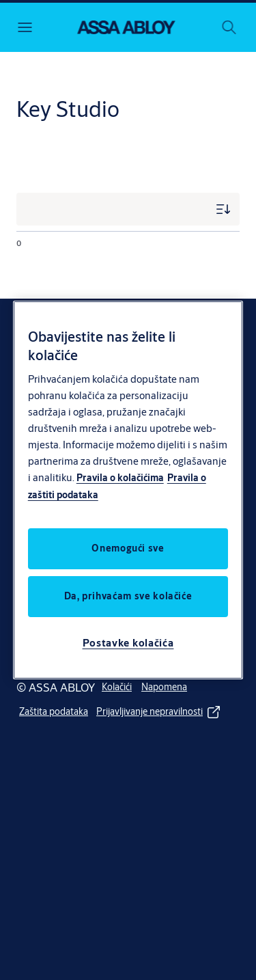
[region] (128, 490)
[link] (117, 688)
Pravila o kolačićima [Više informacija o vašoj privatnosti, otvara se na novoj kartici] (120, 478)
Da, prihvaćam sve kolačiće (128, 596)
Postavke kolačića (128, 643)
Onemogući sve (128, 548)
